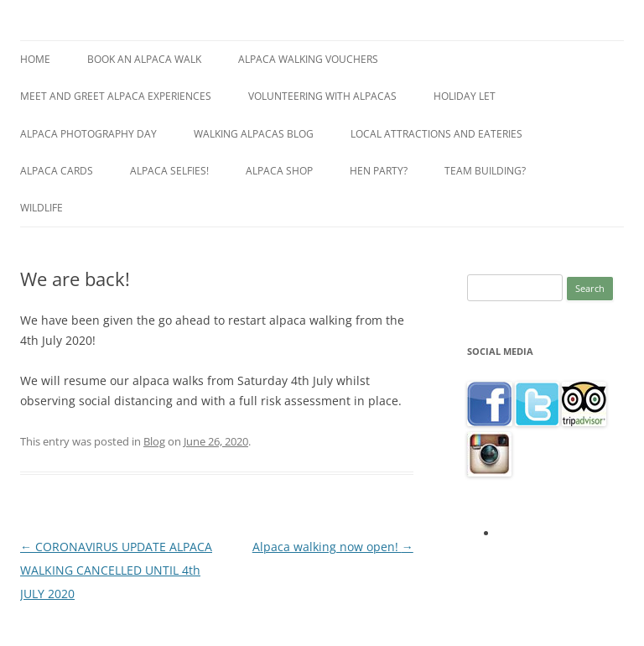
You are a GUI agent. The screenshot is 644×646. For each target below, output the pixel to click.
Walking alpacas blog (254, 134)
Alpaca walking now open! (333, 547)
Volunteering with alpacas (322, 96)
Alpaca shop (279, 171)
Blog (154, 441)
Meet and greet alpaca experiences (116, 96)
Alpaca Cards (57, 171)
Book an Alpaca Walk (144, 59)
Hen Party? (379, 171)
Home (35, 59)
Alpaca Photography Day (88, 134)
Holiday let (465, 96)
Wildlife (42, 208)
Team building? (485, 171)
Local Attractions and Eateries (436, 134)
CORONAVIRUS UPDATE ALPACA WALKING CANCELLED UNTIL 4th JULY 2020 (116, 570)
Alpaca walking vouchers (308, 59)
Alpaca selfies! (169, 171)
